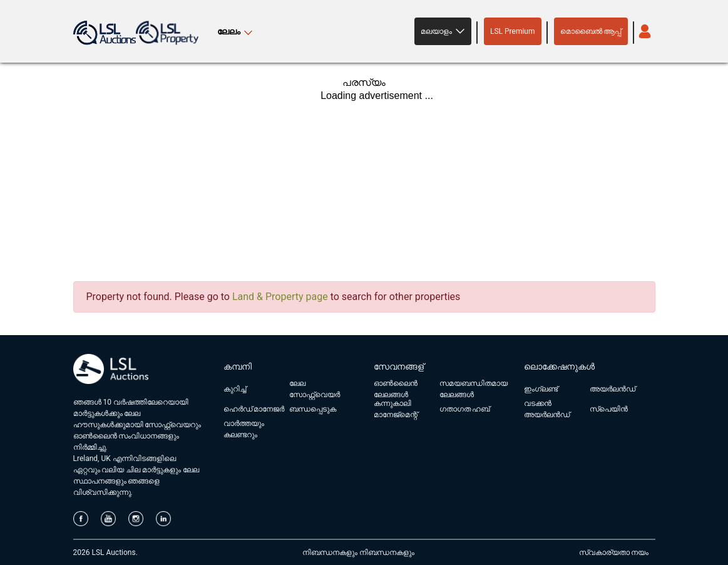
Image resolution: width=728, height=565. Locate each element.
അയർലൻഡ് (613, 389)
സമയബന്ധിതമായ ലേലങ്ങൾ (474, 389)
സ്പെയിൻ (609, 409)
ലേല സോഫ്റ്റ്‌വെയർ (315, 389)
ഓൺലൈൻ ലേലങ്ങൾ (396, 389)
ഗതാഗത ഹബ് (465, 409)
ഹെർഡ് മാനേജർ (254, 409)
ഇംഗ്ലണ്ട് (541, 389)
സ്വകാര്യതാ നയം (614, 552)
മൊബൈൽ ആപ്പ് (591, 31)
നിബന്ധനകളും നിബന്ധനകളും (358, 552)
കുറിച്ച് (235, 389)
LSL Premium (513, 31)
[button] (443, 31)
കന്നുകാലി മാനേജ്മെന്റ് (396, 409)
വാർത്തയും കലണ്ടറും (244, 429)
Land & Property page (280, 297)
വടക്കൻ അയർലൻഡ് (547, 409)
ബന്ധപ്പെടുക (313, 409)
